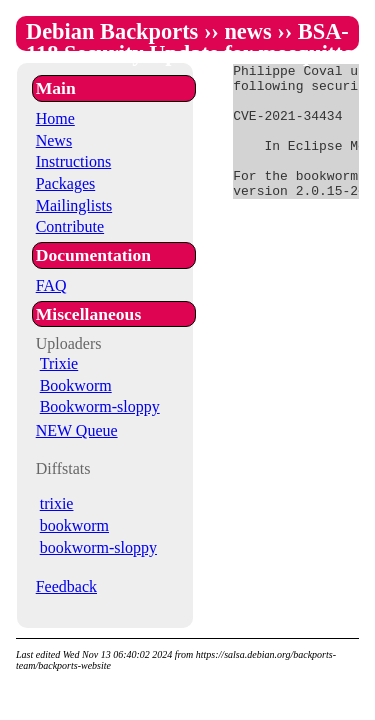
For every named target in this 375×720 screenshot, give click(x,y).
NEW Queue (77, 430)
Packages (66, 183)
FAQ (51, 285)
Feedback (66, 586)
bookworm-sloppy (98, 547)
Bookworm (76, 385)
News (54, 140)
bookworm (74, 525)
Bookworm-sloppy (100, 406)
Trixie (59, 363)
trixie (57, 503)
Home (55, 118)
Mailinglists (74, 205)
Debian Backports (112, 31)
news (247, 31)
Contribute (70, 226)
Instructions (74, 161)
